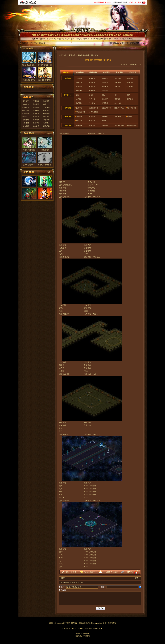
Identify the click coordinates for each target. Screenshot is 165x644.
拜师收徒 (118, 99)
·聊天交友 (46, 104)
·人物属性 (36, 107)
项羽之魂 (79, 121)
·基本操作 (26, 104)
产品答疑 (113, 623)
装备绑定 (57, 39)
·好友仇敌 (26, 110)
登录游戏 (130, 86)
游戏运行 (118, 86)
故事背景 (130, 82)
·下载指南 (36, 101)
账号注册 (79, 86)
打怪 (116, 95)
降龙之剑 (89, 55)
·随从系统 (46, 117)
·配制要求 (36, 104)
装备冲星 (50, 39)
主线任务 (92, 125)
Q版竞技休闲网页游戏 (120, 2)
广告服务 (67, 623)
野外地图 (105, 117)
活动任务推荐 (94, 112)
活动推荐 (100, 39)
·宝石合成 (36, 126)
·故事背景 (26, 107)
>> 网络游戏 (32, 43)
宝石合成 (71, 39)
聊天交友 (79, 82)
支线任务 (105, 125)
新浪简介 (52, 623)
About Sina (59, 623)
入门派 (79, 99)
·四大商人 (26, 117)
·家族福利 (46, 120)
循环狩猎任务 (132, 125)
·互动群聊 (46, 107)
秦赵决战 (92, 121)
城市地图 (92, 117)
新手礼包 (105, 82)
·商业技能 (46, 114)
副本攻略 (35, 39)
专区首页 (36, 35)
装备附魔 (109, 35)
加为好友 (92, 103)
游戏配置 (105, 86)
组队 (103, 95)
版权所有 (86, 633)
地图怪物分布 (106, 108)
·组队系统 (36, 110)
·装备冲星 (36, 123)
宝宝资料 (123, 39)
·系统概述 (26, 101)
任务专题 (79, 108)
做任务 (91, 95)
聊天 (129, 95)
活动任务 (54, 35)
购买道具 (105, 103)
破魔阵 (130, 117)
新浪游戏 (25, 43)
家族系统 (100, 35)
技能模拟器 (128, 35)
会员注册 (106, 623)
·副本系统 (46, 126)
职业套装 (130, 39)
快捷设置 (42, 39)
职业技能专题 (94, 108)
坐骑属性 (81, 35)
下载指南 (79, 78)
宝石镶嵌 (65, 39)
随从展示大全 (119, 108)
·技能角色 (36, 114)
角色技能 (72, 35)
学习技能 (92, 99)
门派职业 (63, 35)
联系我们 (74, 623)
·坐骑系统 (36, 117)
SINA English (97, 623)
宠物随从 (90, 35)
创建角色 (79, 90)
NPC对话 (117, 103)
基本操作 (105, 78)
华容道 (104, 121)
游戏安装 (92, 78)
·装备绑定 (46, 123)
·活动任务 (26, 114)
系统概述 (118, 78)
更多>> (49, 97)
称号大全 (94, 39)
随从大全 (115, 39)
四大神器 (86, 39)
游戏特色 (45, 35)
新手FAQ (105, 90)
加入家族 (79, 103)
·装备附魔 (26, 123)
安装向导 (92, 82)
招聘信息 (82, 623)
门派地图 (79, 117)
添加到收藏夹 (89, 572)
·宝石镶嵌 (26, 126)
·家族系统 (26, 120)
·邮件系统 (46, 110)
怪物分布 (108, 39)
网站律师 (89, 623)
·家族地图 (36, 120)
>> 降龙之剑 (41, 43)
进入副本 (130, 99)
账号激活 (92, 86)
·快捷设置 (46, 101)
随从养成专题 (132, 108)
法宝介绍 (79, 39)
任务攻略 (118, 35)
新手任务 (79, 125)
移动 (78, 95)
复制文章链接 (71, 572)
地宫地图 (118, 117)
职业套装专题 (81, 112)
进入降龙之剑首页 (111, 572)
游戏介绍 (118, 82)
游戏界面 (92, 90)
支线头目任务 (119, 125)
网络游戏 (81, 55)
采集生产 (105, 99)
